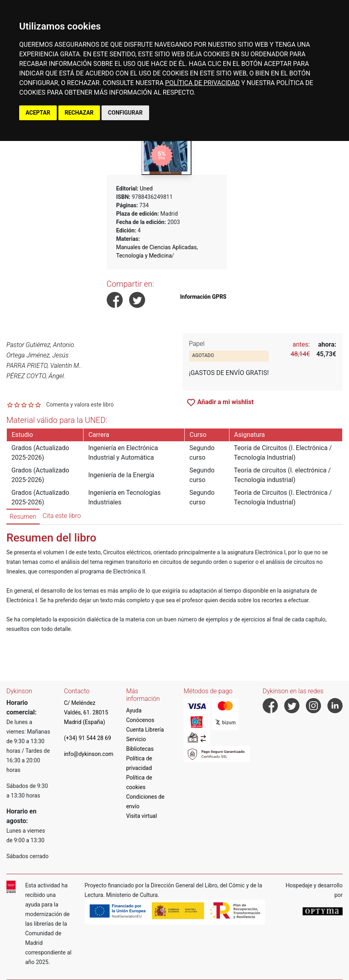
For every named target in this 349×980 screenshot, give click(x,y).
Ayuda (134, 710)
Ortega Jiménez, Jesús (37, 355)
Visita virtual (141, 816)
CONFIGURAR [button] (125, 113)
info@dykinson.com (89, 754)
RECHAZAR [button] (79, 113)
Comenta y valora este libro (80, 405)
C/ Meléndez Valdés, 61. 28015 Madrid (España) (86, 712)
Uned (146, 188)
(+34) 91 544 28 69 (88, 738)
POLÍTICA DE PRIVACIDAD (202, 83)
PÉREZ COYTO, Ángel (35, 376)
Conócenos (140, 720)
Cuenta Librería (145, 730)
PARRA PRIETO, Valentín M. (43, 366)
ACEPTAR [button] (38, 113)
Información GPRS (203, 297)
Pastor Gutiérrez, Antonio (40, 345)
